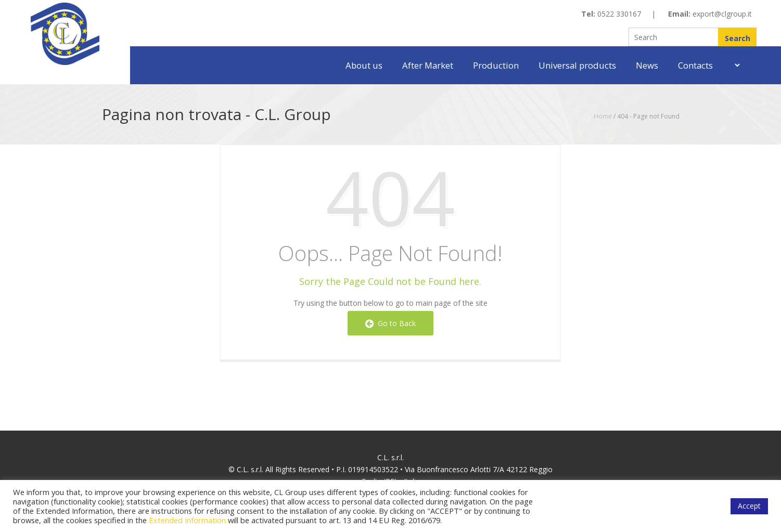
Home (603, 116)
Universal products (577, 65)
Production (496, 65)
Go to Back (390, 323)
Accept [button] (749, 506)
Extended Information (187, 520)
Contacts (695, 65)
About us (364, 65)
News (647, 65)
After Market (428, 65)
